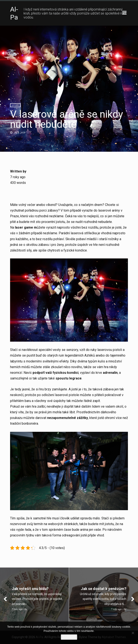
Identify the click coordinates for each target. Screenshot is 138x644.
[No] (133, 633)
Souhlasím (69, 637)
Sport (15, 105)
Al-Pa (14, 13)
